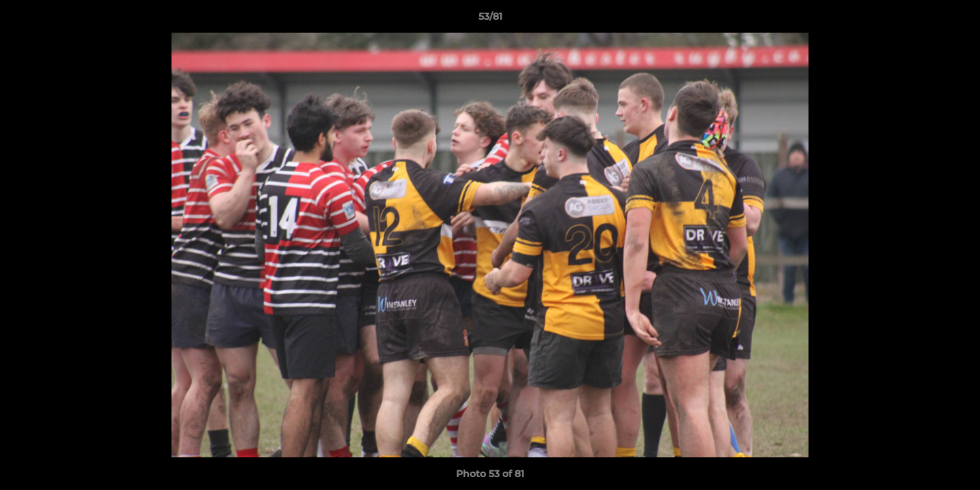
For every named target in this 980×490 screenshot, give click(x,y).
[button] (955, 20)
